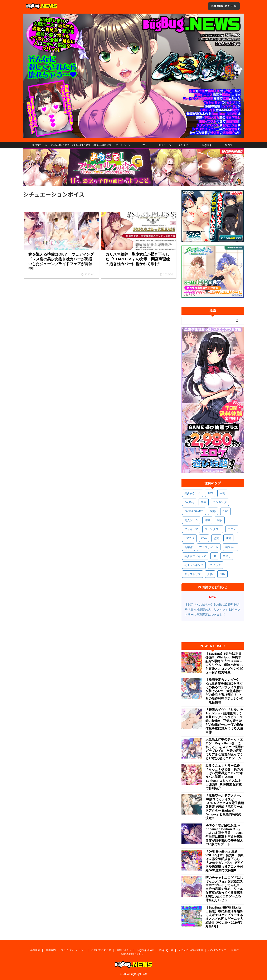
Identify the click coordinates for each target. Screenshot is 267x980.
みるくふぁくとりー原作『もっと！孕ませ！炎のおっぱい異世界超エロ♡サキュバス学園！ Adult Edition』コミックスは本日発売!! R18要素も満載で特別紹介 (224, 777)
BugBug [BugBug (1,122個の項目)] (189, 502)
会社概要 (35, 950)
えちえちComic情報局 (191, 950)
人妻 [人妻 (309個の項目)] (210, 574)
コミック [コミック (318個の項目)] (215, 565)
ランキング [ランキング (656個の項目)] (220, 502)
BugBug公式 (166, 950)
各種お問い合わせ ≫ (224, 6)
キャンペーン (123, 145)
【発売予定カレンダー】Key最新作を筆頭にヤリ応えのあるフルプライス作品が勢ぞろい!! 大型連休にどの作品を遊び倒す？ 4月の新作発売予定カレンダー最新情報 (224, 691)
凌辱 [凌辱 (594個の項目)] (213, 511)
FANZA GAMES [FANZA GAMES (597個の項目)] (194, 511)
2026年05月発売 (60, 145)
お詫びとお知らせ (101, 950)
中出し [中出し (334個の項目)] (227, 556)
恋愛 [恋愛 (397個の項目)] (216, 538)
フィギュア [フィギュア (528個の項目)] (191, 529)
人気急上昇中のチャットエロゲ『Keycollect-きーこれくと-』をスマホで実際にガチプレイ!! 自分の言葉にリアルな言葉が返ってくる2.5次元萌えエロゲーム (225, 749)
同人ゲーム (165, 145)
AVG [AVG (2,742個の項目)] (210, 493)
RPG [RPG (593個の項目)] (225, 511)
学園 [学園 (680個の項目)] (204, 502)
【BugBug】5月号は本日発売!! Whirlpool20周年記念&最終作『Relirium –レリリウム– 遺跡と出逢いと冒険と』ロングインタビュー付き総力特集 (224, 663)
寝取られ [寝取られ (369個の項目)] (230, 547)
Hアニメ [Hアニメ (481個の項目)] (189, 538)
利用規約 (51, 950)
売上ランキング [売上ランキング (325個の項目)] (194, 565)
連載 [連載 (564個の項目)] (207, 520)
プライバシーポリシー (73, 950)
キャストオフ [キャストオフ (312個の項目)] (193, 574)
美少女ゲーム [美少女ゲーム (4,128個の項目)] (193, 493)
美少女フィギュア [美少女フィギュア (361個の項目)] (195, 556)
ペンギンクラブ (217, 950)
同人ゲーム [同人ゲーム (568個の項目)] (191, 520)
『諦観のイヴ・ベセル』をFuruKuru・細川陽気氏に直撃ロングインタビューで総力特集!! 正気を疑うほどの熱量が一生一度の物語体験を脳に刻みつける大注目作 (224, 721)
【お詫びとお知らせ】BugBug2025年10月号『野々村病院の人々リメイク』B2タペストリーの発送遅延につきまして (213, 610)
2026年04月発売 (81, 145)
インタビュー (186, 145)
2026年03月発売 (102, 145)
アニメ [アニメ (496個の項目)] (232, 529)
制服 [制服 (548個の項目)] (220, 520)
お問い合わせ (124, 950)
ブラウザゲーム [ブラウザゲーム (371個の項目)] (209, 547)
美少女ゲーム (40, 145)
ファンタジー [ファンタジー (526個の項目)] (213, 529)
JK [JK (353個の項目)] (214, 556)
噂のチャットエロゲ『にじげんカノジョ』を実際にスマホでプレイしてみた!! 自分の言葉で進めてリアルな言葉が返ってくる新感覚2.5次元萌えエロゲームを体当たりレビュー (224, 889)
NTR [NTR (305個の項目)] (222, 574)
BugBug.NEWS (145, 950)
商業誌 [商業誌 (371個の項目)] (188, 547)
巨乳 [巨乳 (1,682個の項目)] (222, 493)
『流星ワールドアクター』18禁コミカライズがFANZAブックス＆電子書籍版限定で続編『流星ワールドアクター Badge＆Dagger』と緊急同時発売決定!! (225, 807)
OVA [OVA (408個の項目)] (204, 538)
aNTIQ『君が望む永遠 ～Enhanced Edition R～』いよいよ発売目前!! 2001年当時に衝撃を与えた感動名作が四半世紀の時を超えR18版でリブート (224, 835)
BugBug (206, 145)
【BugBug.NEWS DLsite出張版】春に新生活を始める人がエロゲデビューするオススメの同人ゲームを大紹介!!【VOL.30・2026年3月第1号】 (224, 917)
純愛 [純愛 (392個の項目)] (228, 538)
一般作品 (227, 145)
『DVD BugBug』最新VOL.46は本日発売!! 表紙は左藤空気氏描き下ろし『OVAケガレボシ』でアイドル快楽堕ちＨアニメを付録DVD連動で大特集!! (224, 861)
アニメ (144, 145)
